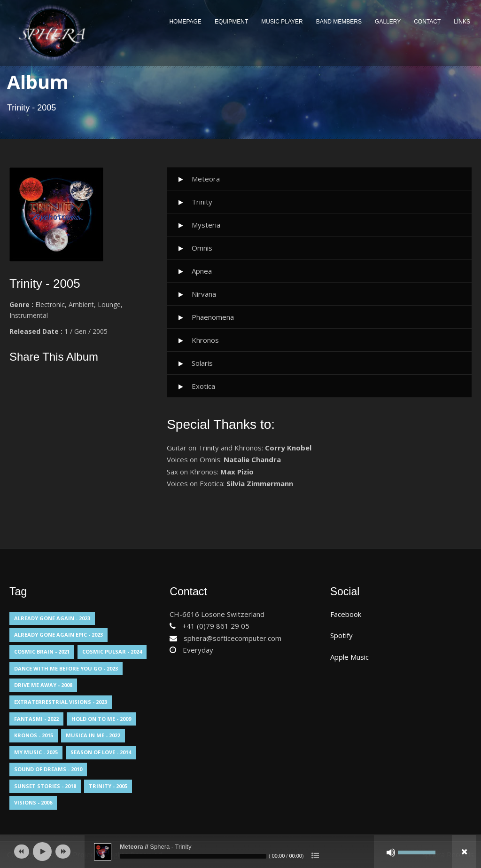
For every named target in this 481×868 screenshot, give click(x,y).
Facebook (346, 614)
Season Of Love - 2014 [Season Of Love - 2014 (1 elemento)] (101, 752)
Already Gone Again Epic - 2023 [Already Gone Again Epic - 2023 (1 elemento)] (58, 635)
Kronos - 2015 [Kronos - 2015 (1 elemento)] (34, 735)
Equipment (231, 22)
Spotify (341, 635)
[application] (240, 852)
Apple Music (349, 657)
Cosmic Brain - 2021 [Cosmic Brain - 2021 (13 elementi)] (42, 651)
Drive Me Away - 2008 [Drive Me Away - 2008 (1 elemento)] (43, 685)
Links (462, 22)
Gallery (388, 22)
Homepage (185, 22)
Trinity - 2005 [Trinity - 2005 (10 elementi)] (108, 786)
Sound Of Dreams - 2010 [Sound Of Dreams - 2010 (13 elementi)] (48, 769)
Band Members (339, 22)
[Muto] (391, 852)
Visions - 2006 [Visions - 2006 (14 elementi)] (33, 802)
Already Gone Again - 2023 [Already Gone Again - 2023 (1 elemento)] (52, 618)
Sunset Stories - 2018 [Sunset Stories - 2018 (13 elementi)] (45, 786)
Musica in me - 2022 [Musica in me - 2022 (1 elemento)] (93, 735)
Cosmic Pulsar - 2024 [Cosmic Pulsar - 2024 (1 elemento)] (112, 651)
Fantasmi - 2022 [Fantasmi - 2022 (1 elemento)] (36, 719)
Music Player (282, 22)
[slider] (193, 856)
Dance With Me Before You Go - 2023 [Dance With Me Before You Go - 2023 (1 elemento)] (66, 668)
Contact (427, 22)
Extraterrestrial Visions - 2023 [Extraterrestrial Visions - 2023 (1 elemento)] (61, 702)
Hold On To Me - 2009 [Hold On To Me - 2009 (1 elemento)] (101, 719)
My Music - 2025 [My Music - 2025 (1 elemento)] (36, 752)
